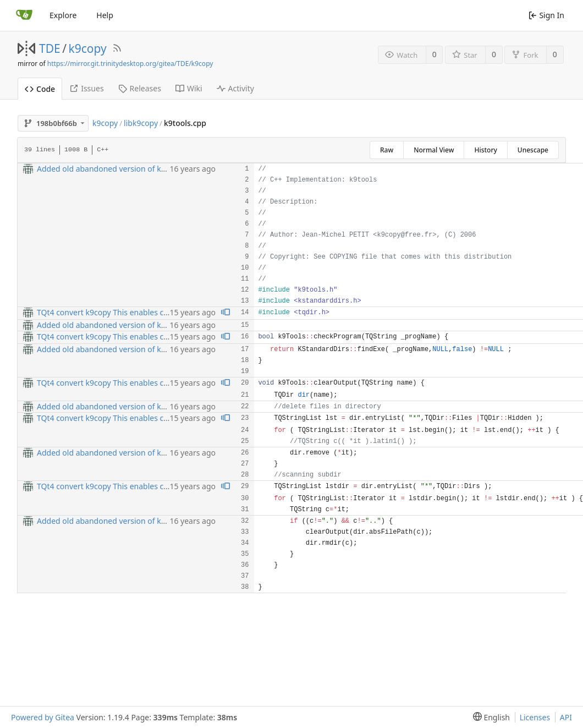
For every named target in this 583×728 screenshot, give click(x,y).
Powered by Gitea (43, 717)
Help (105, 15)
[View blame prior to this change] (226, 313)
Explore (63, 15)
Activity (235, 88)
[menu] (489, 717)
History (485, 150)
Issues (86, 88)
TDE (50, 48)
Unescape (533, 150)
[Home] (24, 15)
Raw (387, 150)
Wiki (189, 88)
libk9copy (141, 123)
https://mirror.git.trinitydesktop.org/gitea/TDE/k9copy (130, 64)
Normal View (434, 150)
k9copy (88, 48)
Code (40, 89)
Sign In (546, 15)
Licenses (535, 717)
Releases (140, 88)
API (566, 717)
